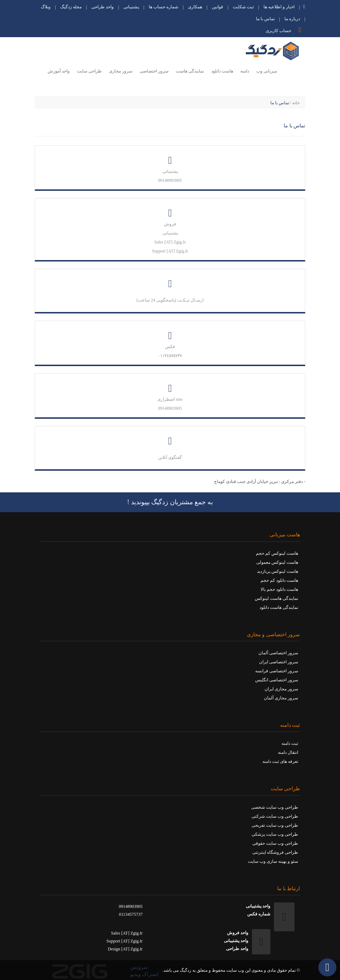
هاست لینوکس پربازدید (278, 571)
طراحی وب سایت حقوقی (275, 843)
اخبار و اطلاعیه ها (279, 7)
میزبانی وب (267, 71)
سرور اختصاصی (154, 71)
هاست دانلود (222, 71)
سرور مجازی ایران (281, 689)
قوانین (217, 7)
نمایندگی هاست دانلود (279, 607)
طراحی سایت (89, 71)
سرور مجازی (121, 71)
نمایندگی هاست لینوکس (276, 598)
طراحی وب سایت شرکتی (275, 816)
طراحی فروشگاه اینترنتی (275, 852)
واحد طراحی (103, 7)
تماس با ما (265, 19)
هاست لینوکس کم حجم (277, 553)
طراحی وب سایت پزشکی (275, 834)
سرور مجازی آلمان (281, 698)
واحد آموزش (59, 71)
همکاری (195, 7)
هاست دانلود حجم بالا (279, 589)
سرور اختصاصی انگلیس (277, 680)
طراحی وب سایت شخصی (275, 807)
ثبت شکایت (243, 7)
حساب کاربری (285, 30)
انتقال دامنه (288, 752)
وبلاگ (46, 7)
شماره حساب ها (164, 7)
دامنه (245, 71)
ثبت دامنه (290, 743)
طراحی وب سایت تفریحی (275, 825)
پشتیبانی (131, 7)
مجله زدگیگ (71, 7)
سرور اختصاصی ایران (279, 662)
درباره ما (292, 19)
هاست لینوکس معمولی (277, 562)
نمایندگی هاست (190, 71)
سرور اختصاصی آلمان (278, 653)
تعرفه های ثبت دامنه (280, 761)
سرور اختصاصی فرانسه (277, 671)
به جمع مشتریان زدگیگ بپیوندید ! (170, 502)
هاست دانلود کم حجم (279, 580)
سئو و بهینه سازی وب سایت (273, 861)
